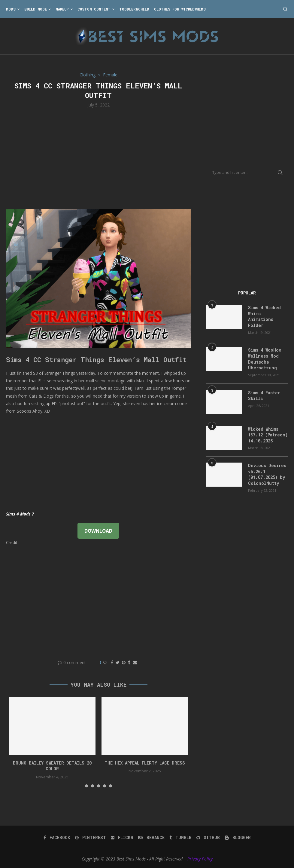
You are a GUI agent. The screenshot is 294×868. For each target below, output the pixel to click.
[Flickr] (122, 838)
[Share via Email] (135, 662)
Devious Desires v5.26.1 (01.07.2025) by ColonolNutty (267, 474)
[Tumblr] (180, 838)
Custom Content (94, 9)
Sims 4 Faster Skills (264, 396)
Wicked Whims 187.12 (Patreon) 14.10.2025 (268, 435)
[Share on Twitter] (118, 662)
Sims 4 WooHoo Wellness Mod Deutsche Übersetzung (265, 359)
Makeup (62, 9)
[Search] (285, 9)
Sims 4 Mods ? (20, 514)
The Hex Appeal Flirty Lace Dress (145, 763)
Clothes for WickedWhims (180, 9)
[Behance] (151, 838)
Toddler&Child (134, 9)
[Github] (208, 838)
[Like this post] (105, 662)
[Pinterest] (91, 838)
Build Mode (36, 9)
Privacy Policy (200, 859)
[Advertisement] (99, 158)
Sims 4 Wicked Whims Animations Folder (264, 316)
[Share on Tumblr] (129, 662)
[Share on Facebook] (112, 662)
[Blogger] (238, 838)
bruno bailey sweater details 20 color (52, 766)
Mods (11, 9)
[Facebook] (57, 838)
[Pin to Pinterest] (124, 662)
